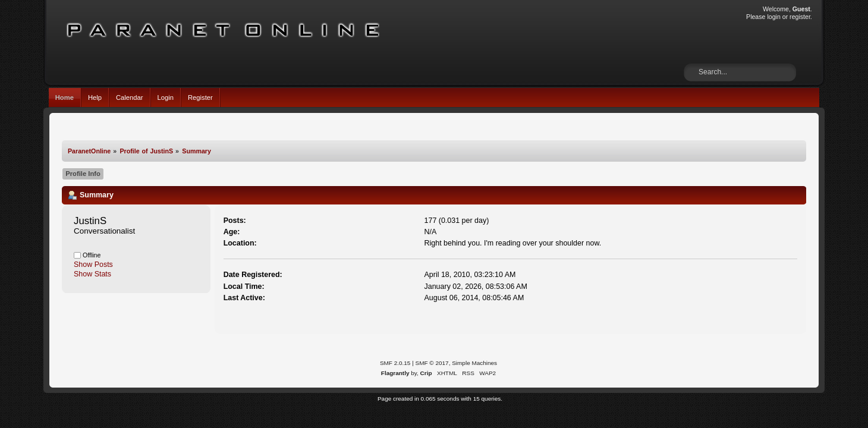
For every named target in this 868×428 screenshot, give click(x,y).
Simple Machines (474, 363)
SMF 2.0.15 (395, 363)
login (773, 17)
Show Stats (92, 274)
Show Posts (93, 265)
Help (95, 97)
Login (166, 97)
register (800, 17)
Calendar (130, 97)
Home (65, 97)
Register (200, 97)
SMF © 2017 (432, 363)
